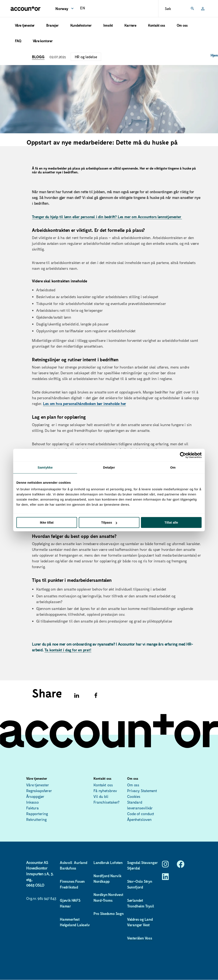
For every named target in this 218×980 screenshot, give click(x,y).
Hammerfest (70, 919)
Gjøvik (65, 900)
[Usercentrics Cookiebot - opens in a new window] (183, 455)
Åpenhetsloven (139, 819)
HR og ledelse (86, 57)
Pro (96, 913)
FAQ (18, 41)
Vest (146, 925)
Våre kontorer (43, 41)
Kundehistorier (81, 25)
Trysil (150, 906)
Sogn (120, 913)
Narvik (116, 876)
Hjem (214, 55)
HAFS (76, 900)
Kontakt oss (156, 25)
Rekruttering (36, 819)
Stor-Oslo (135, 881)
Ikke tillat (47, 522)
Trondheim (136, 906)
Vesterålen (136, 938)
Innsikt (108, 25)
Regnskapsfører (39, 791)
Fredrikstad (69, 887)
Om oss (182, 25)
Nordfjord (101, 876)
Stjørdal (134, 868)
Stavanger (149, 862)
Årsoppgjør (35, 796)
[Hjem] (26, 9)
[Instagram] (165, 865)
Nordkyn (100, 894)
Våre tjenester (25, 25)
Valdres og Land (140, 919)
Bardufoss (68, 868)
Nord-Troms (103, 900)
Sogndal (134, 862)
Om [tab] (173, 467)
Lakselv (84, 925)
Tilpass (109, 522)
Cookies (134, 796)
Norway (62, 9)
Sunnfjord (136, 887)
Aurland (81, 862)
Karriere (130, 25)
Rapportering (37, 814)
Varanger (135, 925)
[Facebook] (181, 865)
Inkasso (32, 802)
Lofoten (116, 862)
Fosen (80, 881)
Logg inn (201, 9)
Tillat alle (171, 522)
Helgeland (68, 925)
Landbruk (101, 862)
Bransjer (52, 25)
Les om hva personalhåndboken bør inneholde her (85, 404)
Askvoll (66, 862)
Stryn (148, 881)
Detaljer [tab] (109, 467)
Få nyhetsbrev (105, 791)
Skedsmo (107, 913)
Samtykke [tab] (45, 467)
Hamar (65, 906)
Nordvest (116, 894)
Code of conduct (141, 814)
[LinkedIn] (165, 878)
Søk (168, 9)
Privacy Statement (142, 791)
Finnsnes (67, 881)
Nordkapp (102, 881)
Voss (149, 938)
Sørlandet (135, 900)
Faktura (32, 808)
